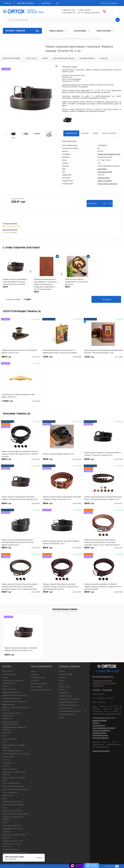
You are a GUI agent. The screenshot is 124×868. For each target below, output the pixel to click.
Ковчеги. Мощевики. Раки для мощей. (16, 754)
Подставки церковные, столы (13, 841)
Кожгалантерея (104, 178)
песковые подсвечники (101, 730)
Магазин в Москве (65, 696)
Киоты (5, 742)
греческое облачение (100, 738)
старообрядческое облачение (104, 728)
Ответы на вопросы (66, 708)
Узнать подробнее (11, 859)
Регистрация (112, 3)
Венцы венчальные (9, 689)
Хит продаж (35, 681)
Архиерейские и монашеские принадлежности (13, 682)
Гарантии (62, 690)
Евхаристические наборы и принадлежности (12, 714)
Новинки (34, 671)
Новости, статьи (65, 687)
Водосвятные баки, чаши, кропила (14, 695)
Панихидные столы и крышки (13, 829)
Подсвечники (7, 838)
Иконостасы (7, 733)
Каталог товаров (22, 31)
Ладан (5, 798)
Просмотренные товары (65, 609)
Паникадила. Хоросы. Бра (11, 825)
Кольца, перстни (8, 763)
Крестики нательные (10, 769)
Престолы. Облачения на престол (14, 852)
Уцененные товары (9, 674)
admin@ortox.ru (106, 677)
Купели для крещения (10, 792)
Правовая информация (67, 714)
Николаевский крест (100, 735)
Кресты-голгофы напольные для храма (14, 779)
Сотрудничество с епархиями (69, 699)
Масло (5, 808)
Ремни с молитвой (105, 181)
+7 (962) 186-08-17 (85, 10)
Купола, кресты (8, 795)
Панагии (5, 822)
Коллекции (34, 674)
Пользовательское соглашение (70, 711)
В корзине (110, 866)
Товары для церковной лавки (109, 154)
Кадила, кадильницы (10, 739)
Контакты (46, 3)
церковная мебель (100, 720)
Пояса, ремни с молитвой (107, 184)
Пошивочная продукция (11, 849)
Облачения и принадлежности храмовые (13, 818)
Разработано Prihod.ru (101, 751)
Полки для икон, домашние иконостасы (12, 845)
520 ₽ (9, 654)
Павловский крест (99, 733)
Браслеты (6, 686)
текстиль (96, 723)
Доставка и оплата (26, 3)
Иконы (5, 736)
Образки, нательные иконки (12, 811)
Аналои (5, 677)
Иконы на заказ (36, 687)
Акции (61, 684)
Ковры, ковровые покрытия (12, 751)
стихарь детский (99, 725)
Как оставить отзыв (38, 677)
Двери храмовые (8, 704)
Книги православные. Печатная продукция (13, 746)
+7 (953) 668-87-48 (68, 13)
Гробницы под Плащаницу (11, 698)
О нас (61, 717)
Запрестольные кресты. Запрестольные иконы (11, 723)
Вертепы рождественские (11, 692)
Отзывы (62, 681)
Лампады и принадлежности (12, 802)
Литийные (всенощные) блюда (13, 805)
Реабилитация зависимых (68, 702)
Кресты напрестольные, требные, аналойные (14, 773)
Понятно (40, 858)
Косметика (6, 766)
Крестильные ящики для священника (15, 789)
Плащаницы (7, 832)
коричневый (102, 169)
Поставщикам (64, 693)
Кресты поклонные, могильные (13, 786)
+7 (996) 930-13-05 (68, 10)
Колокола (6, 760)
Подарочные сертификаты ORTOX (14, 835)
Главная (7, 3)
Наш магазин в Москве (39, 684)
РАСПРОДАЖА (7, 671)
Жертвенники (7, 719)
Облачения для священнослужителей (15, 814)
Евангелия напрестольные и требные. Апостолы (16, 709)
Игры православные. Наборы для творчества (14, 728)
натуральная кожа (105, 172)
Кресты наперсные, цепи (11, 783)
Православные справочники (69, 705)
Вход (103, 3)
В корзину (107, 299)
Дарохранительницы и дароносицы (15, 701)
